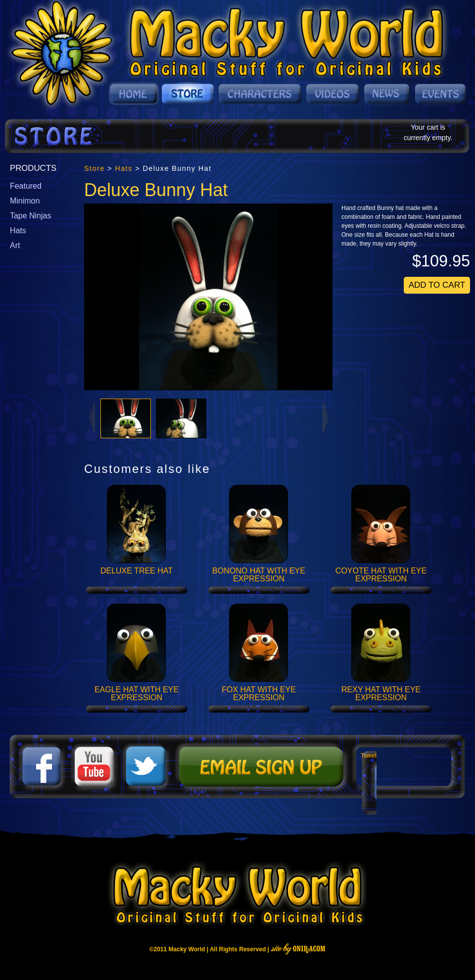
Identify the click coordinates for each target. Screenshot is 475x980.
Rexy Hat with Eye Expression (381, 694)
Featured (26, 186)
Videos (333, 94)
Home (134, 94)
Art (15, 245)
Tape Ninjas (30, 216)
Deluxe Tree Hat (137, 571)
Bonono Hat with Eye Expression (259, 575)
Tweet (369, 756)
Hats (18, 231)
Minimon (25, 201)
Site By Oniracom (298, 949)
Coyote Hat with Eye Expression (381, 575)
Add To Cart (437, 285)
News (387, 94)
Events (440, 94)
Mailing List (260, 767)
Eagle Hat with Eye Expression (137, 694)
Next (327, 417)
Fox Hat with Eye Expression (259, 694)
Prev (91, 417)
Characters (261, 94)
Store (188, 94)
